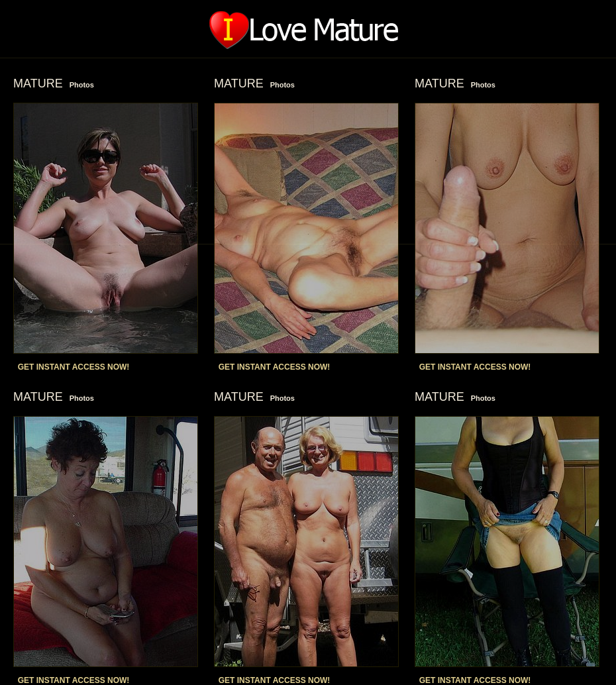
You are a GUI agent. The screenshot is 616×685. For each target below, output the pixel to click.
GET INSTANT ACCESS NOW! (74, 367)
